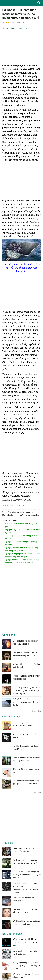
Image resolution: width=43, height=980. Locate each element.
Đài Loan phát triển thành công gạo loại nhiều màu (21, 537)
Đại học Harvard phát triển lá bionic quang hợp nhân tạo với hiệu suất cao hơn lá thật (22, 561)
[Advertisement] (21, 47)
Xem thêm (37, 711)
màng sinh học (8, 515)
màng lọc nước (18, 512)
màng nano (30, 512)
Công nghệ (10, 28)
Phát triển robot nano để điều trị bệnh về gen (21, 525)
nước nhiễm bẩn (32, 515)
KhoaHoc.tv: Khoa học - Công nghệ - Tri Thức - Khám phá (21, 3)
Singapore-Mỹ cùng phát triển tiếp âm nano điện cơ (22, 531)
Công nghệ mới (22, 28)
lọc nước (20, 515)
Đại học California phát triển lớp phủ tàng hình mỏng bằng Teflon (21, 549)
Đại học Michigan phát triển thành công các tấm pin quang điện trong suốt (22, 555)
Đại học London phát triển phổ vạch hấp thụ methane (23, 543)
